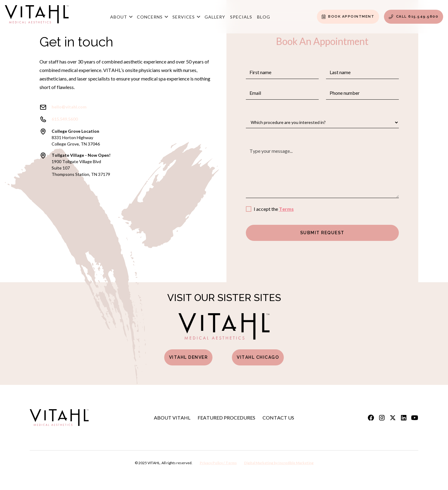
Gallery (215, 17)
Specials (241, 17)
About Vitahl (172, 418)
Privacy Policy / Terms (218, 463)
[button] (121, 17)
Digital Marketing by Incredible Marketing (279, 463)
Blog (264, 17)
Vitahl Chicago (258, 357)
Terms (286, 209)
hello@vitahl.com (69, 107)
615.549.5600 (65, 119)
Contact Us (278, 418)
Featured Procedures (226, 418)
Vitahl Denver (188, 357)
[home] (37, 17)
